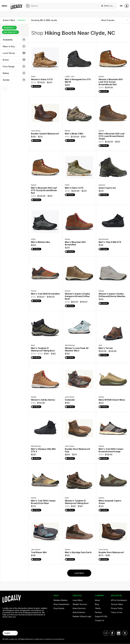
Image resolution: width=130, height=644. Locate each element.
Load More (79, 573)
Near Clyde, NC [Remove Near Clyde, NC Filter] (10, 32)
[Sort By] (115, 20)
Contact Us (100, 620)
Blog (97, 604)
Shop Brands (59, 608)
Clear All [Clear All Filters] (22, 20)
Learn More (78, 600)
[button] (14, 40)
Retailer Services (80, 604)
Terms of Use (117, 612)
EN (121, 6)
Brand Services (79, 608)
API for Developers (119, 600)
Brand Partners (79, 612)
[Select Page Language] (10, 633)
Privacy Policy (117, 608)
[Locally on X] (125, 633)
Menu (5, 6)
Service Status (117, 604)
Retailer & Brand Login (82, 616)
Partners (98, 612)
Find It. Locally (109, 6)
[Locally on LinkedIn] (119, 633)
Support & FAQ (101, 616)
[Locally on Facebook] (112, 633)
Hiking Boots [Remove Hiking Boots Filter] (9, 28)
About (97, 600)
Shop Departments (61, 604)
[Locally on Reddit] (106, 633)
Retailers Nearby (61, 600)
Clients (98, 608)
